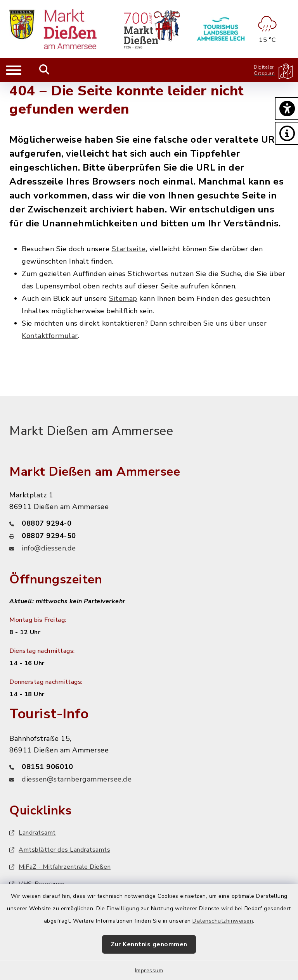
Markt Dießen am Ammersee (91, 431)
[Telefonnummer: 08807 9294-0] (149, 523)
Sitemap (123, 298)
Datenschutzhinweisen (223, 921)
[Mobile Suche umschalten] (44, 70)
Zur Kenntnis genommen (149, 944)
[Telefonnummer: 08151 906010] (149, 767)
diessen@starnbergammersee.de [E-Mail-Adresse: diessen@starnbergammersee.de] (77, 779)
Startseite (129, 249)
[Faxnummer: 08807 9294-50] (149, 536)
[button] (286, 109)
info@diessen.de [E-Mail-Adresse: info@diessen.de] (49, 548)
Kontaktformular (50, 336)
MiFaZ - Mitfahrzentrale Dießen (60, 867)
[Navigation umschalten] (14, 70)
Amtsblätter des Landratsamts (60, 850)
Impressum (149, 971)
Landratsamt (33, 833)
